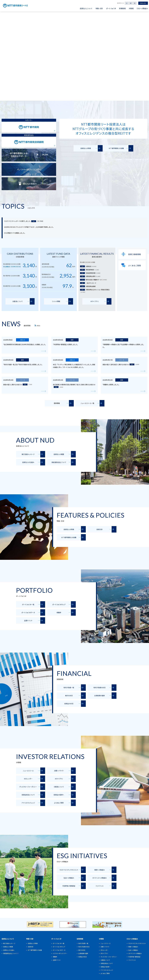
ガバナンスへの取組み (135, 953)
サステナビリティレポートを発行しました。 (17, 221)
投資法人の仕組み (9, 950)
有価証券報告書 (90, 273)
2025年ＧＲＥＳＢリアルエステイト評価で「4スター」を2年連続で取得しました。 (29, 227)
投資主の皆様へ (105, 967)
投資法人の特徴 (33, 943)
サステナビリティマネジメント (137, 943)
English (143, 3)
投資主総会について (107, 963)
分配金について (105, 960)
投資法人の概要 (8, 947)
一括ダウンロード (88, 283)
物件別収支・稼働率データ (94, 280)
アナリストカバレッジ (107, 970)
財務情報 (80, 939)
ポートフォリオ (56, 939)
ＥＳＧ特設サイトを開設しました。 (15, 233)
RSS (38, 326)
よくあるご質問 (105, 973)
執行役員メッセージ (9, 943)
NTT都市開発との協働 (35, 950)
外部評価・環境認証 (134, 957)
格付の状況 (82, 950)
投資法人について (8, 939)
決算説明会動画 (88, 286)
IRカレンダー (105, 950)
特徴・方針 (30, 939)
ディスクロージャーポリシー (109, 957)
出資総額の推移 (83, 953)
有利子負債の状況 (84, 947)
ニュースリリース (106, 943)
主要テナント (57, 960)
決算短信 (88, 266)
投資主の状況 (83, 957)
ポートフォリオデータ (59, 950)
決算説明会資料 (90, 276)
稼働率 (55, 957)
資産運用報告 (90, 270)
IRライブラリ (104, 953)
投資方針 (31, 947)
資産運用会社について (10, 953)
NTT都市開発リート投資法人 (21, 6)
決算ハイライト (105, 947)
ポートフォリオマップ (59, 947)
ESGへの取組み (132, 939)
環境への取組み (133, 947)
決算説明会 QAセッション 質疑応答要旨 (95, 291)
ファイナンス (132, 960)
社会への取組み (133, 950)
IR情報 (101, 939)
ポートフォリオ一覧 (59, 943)
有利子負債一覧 (83, 943)
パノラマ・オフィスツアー (60, 953)
